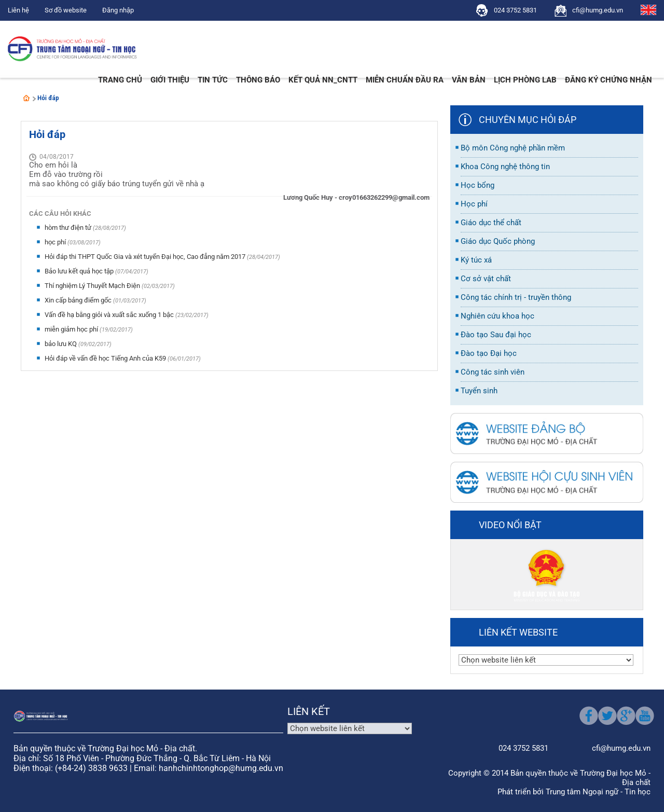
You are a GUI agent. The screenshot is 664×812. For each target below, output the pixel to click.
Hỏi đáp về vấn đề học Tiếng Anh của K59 (106, 358)
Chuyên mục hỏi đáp (528, 120)
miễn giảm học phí (72, 329)
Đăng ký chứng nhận (608, 80)
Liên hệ (18, 10)
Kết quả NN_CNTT (323, 80)
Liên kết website (518, 632)
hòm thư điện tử (69, 228)
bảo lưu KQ (61, 344)
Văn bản (469, 80)
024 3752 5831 (515, 10)
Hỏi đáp (48, 98)
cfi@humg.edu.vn (598, 10)
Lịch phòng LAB (525, 80)
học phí (56, 242)
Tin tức (213, 80)
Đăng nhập (118, 10)
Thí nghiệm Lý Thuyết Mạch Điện (93, 286)
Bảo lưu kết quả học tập (80, 271)
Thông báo (258, 80)
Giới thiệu (170, 80)
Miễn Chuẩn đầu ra (405, 80)
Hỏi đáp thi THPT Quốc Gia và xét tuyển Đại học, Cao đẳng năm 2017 (146, 257)
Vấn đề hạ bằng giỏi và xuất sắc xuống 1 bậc (110, 315)
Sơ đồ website (66, 10)
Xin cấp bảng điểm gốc (79, 300)
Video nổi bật (510, 525)
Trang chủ (120, 80)
